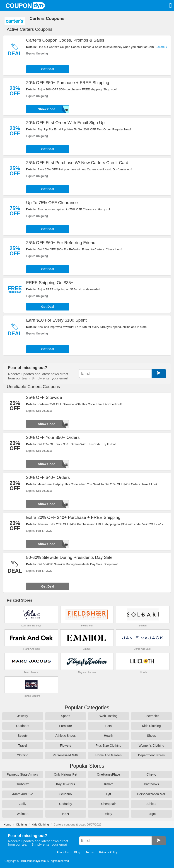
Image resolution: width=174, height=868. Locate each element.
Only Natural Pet (66, 774)
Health (109, 736)
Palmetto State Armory (23, 774)
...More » (161, 47)
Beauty (23, 736)
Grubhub (65, 794)
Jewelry (23, 716)
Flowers (66, 746)
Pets (109, 726)
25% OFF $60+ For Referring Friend (61, 243)
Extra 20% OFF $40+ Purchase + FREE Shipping (73, 517)
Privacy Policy (108, 852)
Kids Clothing (151, 726)
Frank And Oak (31, 649)
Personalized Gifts (65, 755)
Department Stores (152, 755)
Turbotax (23, 784)
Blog (77, 852)
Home (7, 824)
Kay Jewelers (66, 784)
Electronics (151, 716)
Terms (90, 852)
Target (151, 814)
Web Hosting (109, 716)
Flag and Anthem (87, 672)
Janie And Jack (143, 649)
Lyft (109, 794)
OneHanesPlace (109, 774)
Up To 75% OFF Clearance (52, 203)
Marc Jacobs (31, 672)
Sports (65, 716)
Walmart (23, 814)
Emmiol (87, 649)
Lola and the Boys (31, 626)
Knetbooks (151, 784)
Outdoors (23, 726)
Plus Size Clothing (109, 746)
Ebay (109, 814)
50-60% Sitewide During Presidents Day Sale (69, 557)
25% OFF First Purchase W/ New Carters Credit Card (77, 163)
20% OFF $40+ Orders (48, 477)
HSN (65, 814)
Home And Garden (109, 755)
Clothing (23, 755)
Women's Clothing (151, 746)
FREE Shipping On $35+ (50, 283)
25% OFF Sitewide (44, 397)
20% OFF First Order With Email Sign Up (65, 123)
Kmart (108, 784)
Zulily (23, 804)
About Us (62, 852)
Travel (23, 746)
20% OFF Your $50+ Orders (53, 437)
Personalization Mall (151, 794)
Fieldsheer (87, 626)
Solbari (143, 626)
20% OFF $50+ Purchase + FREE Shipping (68, 83)
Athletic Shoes (66, 736)
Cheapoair (108, 804)
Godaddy (66, 804)
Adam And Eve (23, 794)
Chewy (151, 774)
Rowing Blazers (31, 696)
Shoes (151, 736)
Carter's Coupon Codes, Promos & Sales (65, 40)
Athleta (151, 804)
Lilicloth (143, 672)
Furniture (65, 726)
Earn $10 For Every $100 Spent (56, 320)
